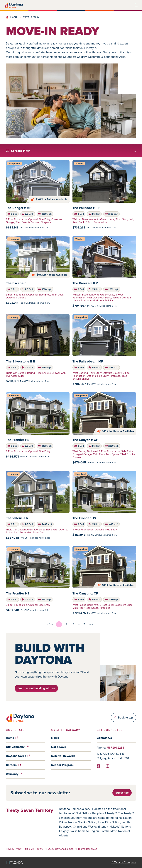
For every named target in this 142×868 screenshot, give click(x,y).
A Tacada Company (124, 862)
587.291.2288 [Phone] (116, 748)
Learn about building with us (36, 688)
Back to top (124, 717)
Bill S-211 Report (33, 849)
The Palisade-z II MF (88, 361)
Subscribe (122, 793)
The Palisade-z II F (86, 208)
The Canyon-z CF (85, 440)
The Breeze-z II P (85, 283)
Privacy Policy (14, 849)
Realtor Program (62, 765)
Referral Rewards (63, 756)
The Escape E (16, 283)
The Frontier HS (18, 440)
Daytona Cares (18, 756)
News (55, 738)
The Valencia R (17, 518)
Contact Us (104, 738)
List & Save (59, 747)
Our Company (17, 747)
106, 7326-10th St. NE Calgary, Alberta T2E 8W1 (113, 756)
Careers (13, 765)
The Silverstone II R (21, 361)
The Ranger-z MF (19, 208)
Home (14, 17)
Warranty (14, 774)
